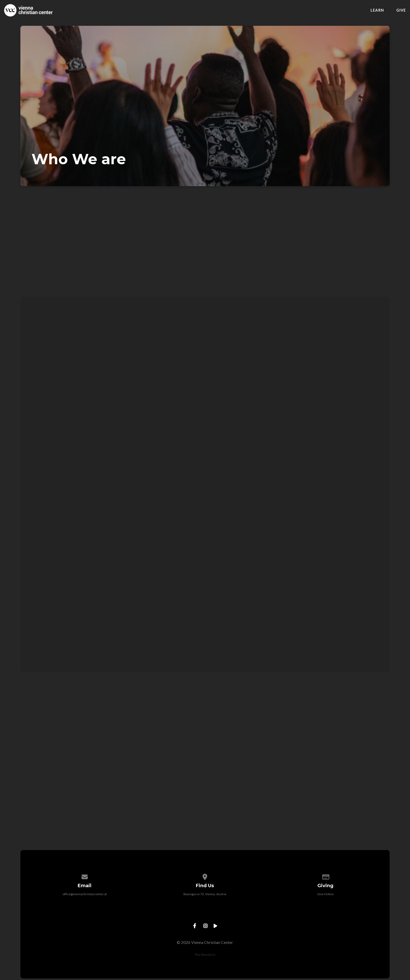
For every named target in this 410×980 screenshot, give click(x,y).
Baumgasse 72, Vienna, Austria (205, 894)
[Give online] (325, 876)
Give (401, 10)
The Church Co (205, 955)
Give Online (325, 894)
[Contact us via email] (85, 876)
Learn (377, 10)
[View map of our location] (205, 876)
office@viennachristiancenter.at (85, 894)
